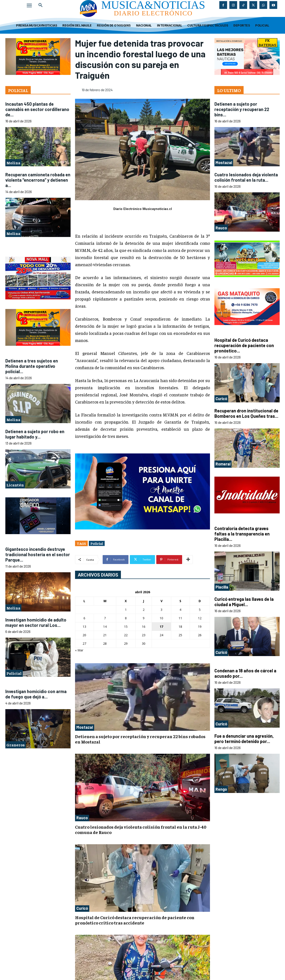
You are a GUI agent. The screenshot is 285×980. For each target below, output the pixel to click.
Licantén (15, 485)
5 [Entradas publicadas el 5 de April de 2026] (200, 610)
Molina (13, 163)
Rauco (82, 818)
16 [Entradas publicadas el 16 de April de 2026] (144, 627)
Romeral (223, 464)
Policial (14, 673)
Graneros (16, 745)
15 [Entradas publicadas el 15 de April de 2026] (126, 627)
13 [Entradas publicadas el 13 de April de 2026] (84, 627)
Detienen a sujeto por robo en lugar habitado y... (35, 434)
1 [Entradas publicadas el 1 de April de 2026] (126, 610)
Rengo (221, 789)
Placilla (222, 587)
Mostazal (85, 727)
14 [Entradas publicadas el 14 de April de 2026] (105, 627)
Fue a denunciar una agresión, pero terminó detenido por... (244, 739)
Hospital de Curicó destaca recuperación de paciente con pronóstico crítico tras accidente (135, 920)
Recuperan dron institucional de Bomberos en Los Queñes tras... (246, 413)
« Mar (79, 650)
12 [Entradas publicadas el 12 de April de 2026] (200, 618)
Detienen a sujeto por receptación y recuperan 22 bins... (242, 109)
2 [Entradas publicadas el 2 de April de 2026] (144, 610)
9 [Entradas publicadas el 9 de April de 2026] (144, 618)
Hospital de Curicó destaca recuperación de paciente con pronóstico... (244, 345)
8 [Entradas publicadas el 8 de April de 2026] (126, 618)
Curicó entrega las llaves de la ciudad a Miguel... (244, 602)
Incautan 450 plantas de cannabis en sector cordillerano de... (37, 109)
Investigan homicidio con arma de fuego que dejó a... (36, 694)
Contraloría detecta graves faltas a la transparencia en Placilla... (242, 534)
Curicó (82, 908)
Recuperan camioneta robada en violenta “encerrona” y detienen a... (38, 180)
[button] (41, 5)
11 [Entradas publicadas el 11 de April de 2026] (180, 618)
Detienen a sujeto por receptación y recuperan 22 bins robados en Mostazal (140, 739)
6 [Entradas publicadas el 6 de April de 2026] (84, 618)
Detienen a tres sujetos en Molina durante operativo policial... (32, 366)
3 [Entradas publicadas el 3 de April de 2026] (161, 610)
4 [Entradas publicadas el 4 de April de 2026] (180, 610)
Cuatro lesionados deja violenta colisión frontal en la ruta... (246, 177)
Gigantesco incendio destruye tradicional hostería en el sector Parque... (38, 554)
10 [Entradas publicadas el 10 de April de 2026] (161, 618)
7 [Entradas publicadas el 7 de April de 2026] (105, 618)
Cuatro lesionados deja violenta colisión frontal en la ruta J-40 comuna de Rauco (141, 829)
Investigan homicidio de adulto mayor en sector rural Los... (36, 622)
